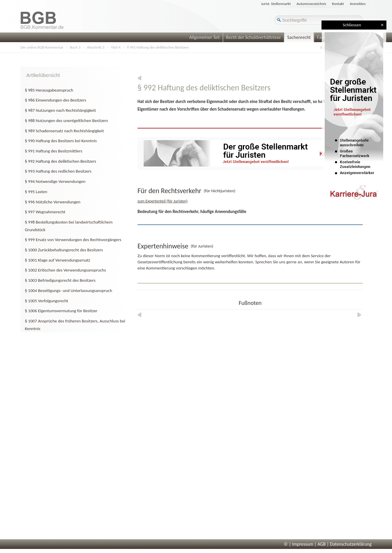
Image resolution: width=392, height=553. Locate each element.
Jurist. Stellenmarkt (276, 4)
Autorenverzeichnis (311, 4)
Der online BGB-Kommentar (42, 47)
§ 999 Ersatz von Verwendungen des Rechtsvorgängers (73, 240)
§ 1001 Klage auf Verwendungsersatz (57, 260)
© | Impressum (299, 544)
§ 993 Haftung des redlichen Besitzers (58, 171)
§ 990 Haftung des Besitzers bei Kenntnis (61, 141)
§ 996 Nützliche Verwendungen (53, 202)
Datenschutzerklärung (351, 544)
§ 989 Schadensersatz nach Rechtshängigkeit (64, 131)
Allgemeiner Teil (204, 37)
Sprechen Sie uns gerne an (278, 262)
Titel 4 (116, 47)
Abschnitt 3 (96, 47)
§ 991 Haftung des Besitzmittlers (54, 151)
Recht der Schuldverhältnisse (253, 37)
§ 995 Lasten (36, 192)
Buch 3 (75, 47)
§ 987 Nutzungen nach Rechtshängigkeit (60, 110)
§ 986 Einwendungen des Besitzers (55, 100)
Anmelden (358, 4)
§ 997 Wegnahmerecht (45, 212)
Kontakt (338, 4)
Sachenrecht (299, 37)
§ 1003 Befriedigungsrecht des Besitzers (60, 280)
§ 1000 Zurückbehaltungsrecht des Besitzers (64, 250)
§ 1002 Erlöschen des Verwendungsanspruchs (65, 270)
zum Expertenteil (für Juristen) (163, 201)
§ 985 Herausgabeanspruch (49, 90)
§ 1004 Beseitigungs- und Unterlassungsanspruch (68, 291)
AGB (321, 544)
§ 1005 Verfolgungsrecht (47, 301)
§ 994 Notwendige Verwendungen (55, 181)
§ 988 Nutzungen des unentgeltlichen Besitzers (66, 121)
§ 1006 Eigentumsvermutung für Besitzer (61, 311)
